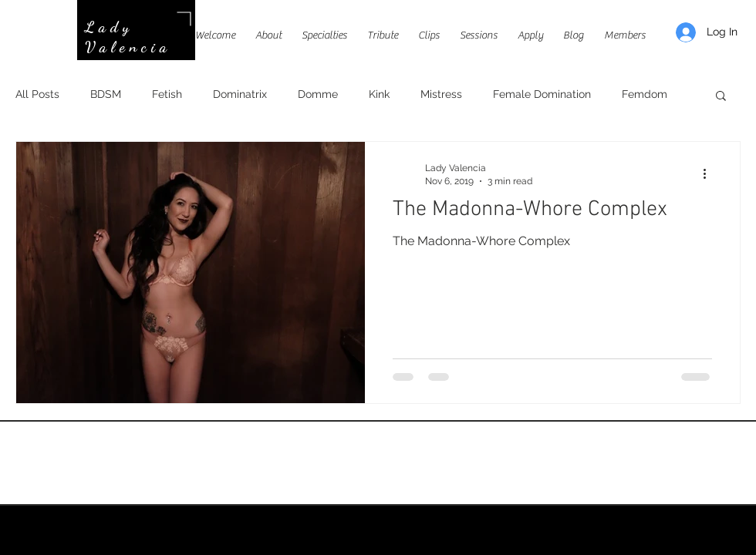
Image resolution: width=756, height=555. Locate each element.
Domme (318, 94)
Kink (379, 94)
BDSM (106, 94)
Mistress (441, 94)
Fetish (167, 94)
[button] (721, 97)
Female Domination (542, 94)
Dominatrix (240, 94)
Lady (109, 27)
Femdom (645, 94)
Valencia (128, 47)
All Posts (37, 94)
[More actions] (710, 173)
